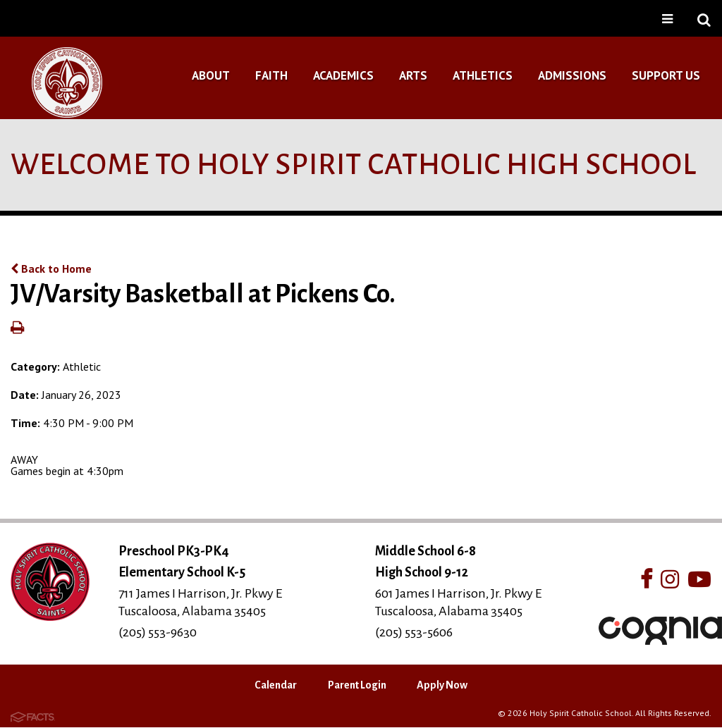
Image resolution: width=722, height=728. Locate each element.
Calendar (276, 685)
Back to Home (51, 269)
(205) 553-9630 (158, 632)
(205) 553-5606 (414, 632)
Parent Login (357, 685)
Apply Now (442, 685)
